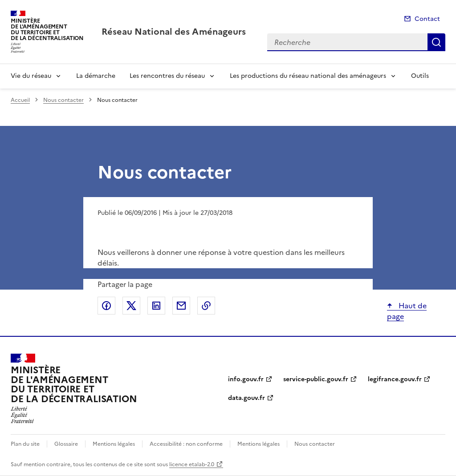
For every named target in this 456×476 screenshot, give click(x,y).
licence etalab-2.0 (192, 464)
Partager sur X (131, 306)
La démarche (96, 76)
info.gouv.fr (246, 379)
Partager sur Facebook (106, 306)
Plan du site (25, 444)
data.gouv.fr (246, 398)
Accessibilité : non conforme (186, 444)
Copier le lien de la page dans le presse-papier (206, 306)
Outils (420, 76)
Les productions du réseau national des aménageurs (308, 76)
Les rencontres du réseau (167, 76)
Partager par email (181, 306)
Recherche (436, 42)
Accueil (20, 100)
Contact (427, 19)
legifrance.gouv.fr (395, 379)
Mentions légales (114, 444)
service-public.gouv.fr (316, 379)
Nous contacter (63, 100)
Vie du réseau (31, 76)
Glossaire (66, 444)
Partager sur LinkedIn (156, 306)
